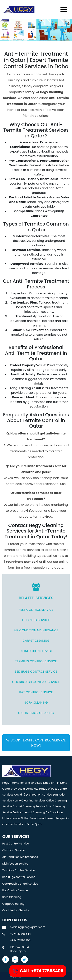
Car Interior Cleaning (36, 713)
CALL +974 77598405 (38, 971)
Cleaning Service (36, 620)
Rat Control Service (36, 692)
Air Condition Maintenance (36, 630)
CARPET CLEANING (36, 641)
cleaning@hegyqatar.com (28, 927)
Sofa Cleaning (36, 703)
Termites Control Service (36, 661)
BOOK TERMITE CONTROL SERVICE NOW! (36, 743)
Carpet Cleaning (13, 904)
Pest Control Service (36, 610)
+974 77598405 (20, 940)
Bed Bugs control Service (36, 672)
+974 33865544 (20, 934)
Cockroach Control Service (36, 682)
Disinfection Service (36, 651)
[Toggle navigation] (64, 9)
